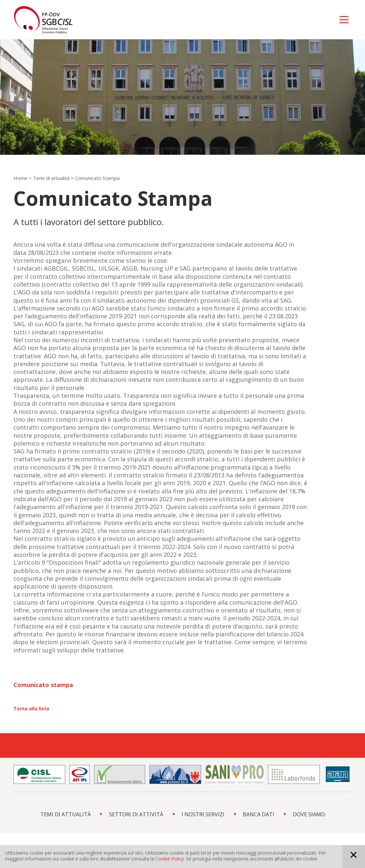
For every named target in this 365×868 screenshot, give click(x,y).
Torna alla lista (31, 709)
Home (20, 178)
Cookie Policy (170, 859)
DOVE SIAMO (309, 814)
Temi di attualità (51, 178)
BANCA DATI (259, 814)
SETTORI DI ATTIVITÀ (136, 814)
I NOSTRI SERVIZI (203, 814)
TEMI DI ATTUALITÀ (66, 814)
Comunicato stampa (43, 685)
